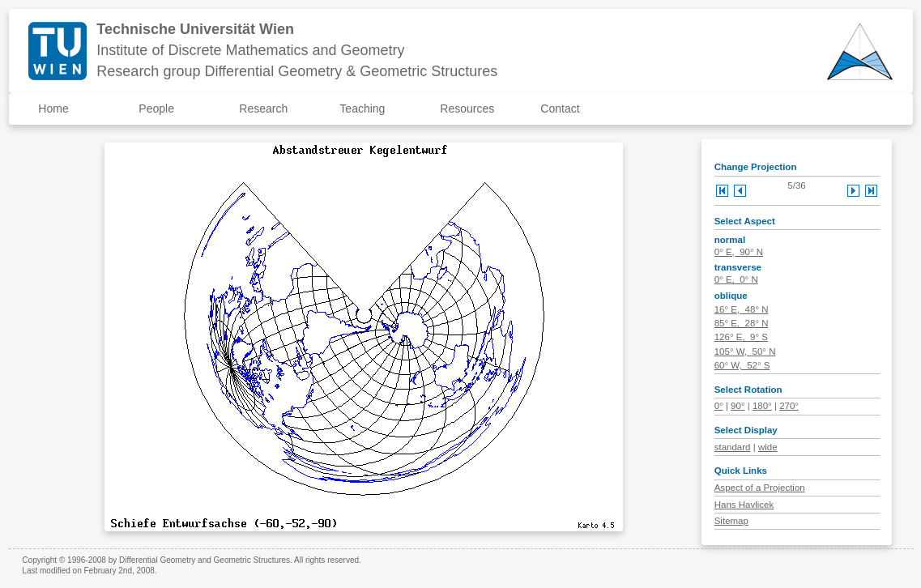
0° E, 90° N (739, 252)
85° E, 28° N (742, 323)
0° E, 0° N (736, 279)
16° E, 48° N (742, 309)
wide (768, 447)
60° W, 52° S (742, 365)
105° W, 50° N (745, 352)
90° (738, 406)
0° (719, 406)
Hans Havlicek (744, 505)
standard (733, 447)
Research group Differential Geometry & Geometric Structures (297, 71)
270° (789, 406)
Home (53, 109)
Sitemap (731, 521)
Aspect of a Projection (760, 488)
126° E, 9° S (741, 337)
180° (762, 406)
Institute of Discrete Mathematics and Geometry (250, 50)
